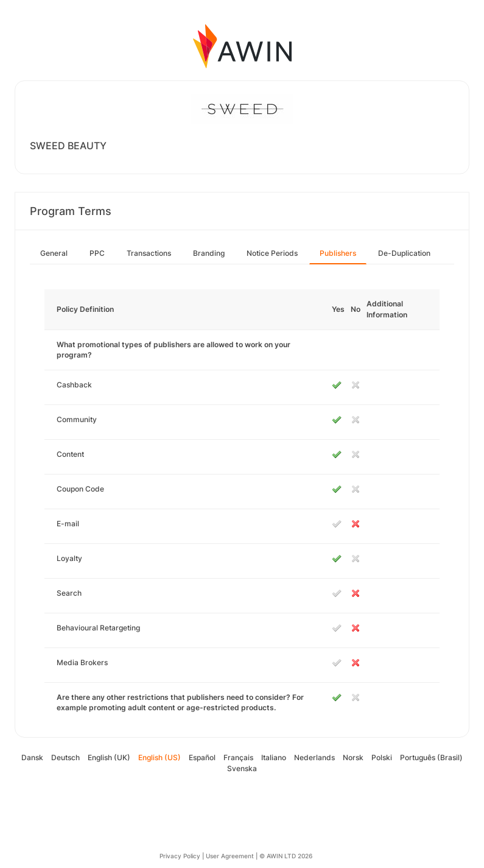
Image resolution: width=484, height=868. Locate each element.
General (54, 253)
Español (202, 757)
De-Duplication (404, 253)
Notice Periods (272, 253)
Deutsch (65, 757)
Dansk (32, 757)
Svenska (242, 768)
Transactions (149, 253)
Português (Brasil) (431, 757)
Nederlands (314, 757)
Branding (209, 253)
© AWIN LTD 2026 (286, 856)
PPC (97, 253)
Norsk (353, 757)
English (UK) (109, 757)
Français (238, 757)
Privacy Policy (180, 856)
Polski (382, 757)
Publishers (338, 253)
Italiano (274, 757)
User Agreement (230, 856)
